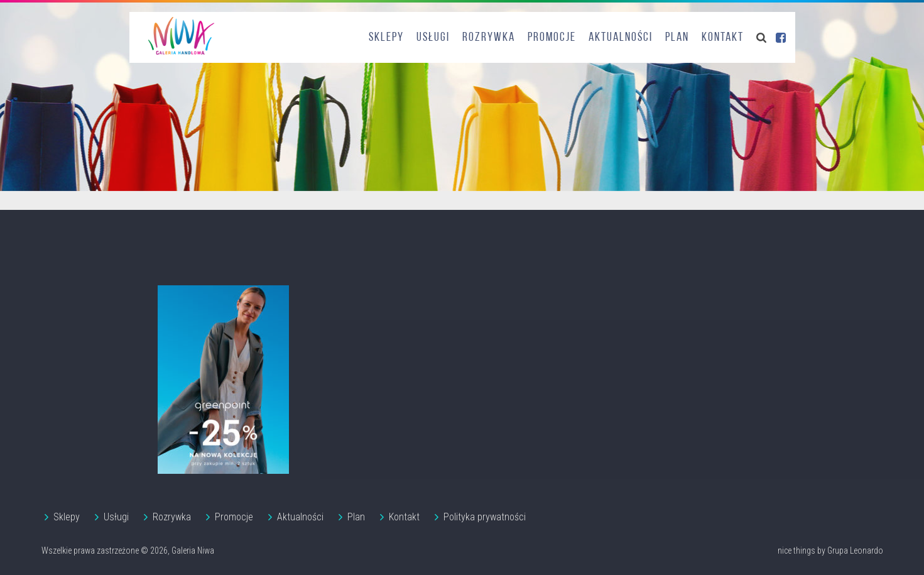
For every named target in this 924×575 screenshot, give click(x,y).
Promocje (552, 38)
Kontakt (723, 38)
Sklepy (386, 38)
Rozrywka (489, 38)
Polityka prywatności (485, 517)
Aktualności (621, 38)
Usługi (433, 38)
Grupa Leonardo (855, 550)
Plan (677, 38)
